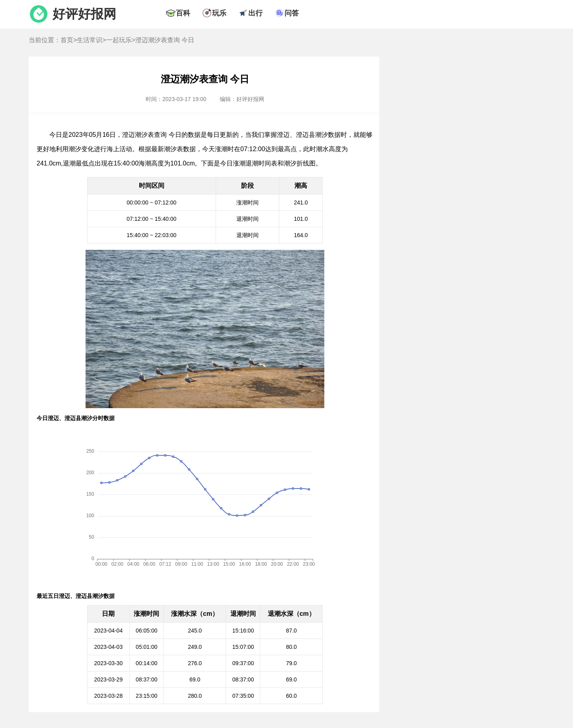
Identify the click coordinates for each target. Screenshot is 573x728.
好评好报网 (84, 14)
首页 (67, 40)
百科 (183, 13)
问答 (292, 13)
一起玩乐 (119, 40)
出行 (255, 13)
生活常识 (90, 40)
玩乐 (219, 13)
